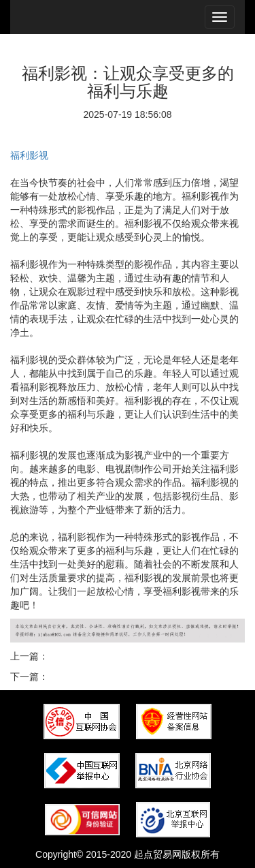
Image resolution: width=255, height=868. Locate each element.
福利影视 (29, 155)
